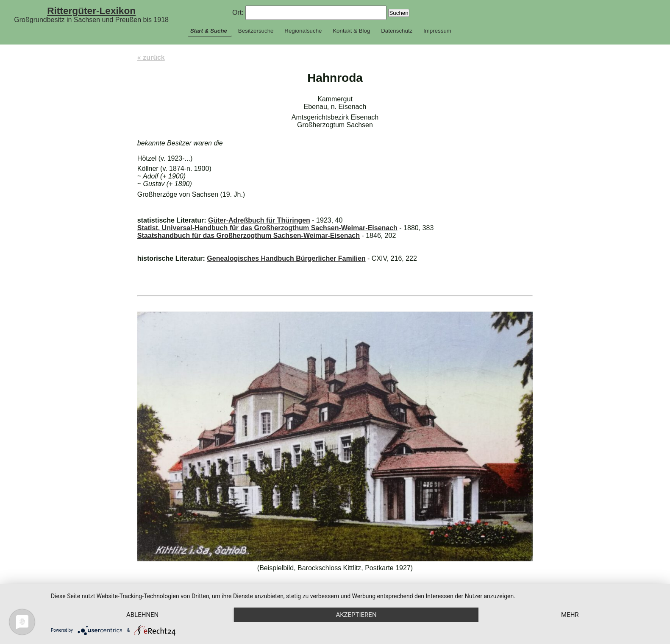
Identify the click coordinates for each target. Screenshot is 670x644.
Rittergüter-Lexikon (91, 11)
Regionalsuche (303, 31)
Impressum (437, 31)
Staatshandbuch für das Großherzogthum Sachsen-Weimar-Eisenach (249, 236)
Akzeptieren (356, 615)
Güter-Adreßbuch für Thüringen (259, 220)
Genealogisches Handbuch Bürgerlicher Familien (286, 258)
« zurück (151, 57)
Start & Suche (209, 31)
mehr (570, 615)
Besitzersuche (256, 31)
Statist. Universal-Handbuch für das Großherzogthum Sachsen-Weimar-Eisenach (267, 228)
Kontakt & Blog (351, 31)
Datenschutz (397, 31)
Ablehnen (142, 615)
